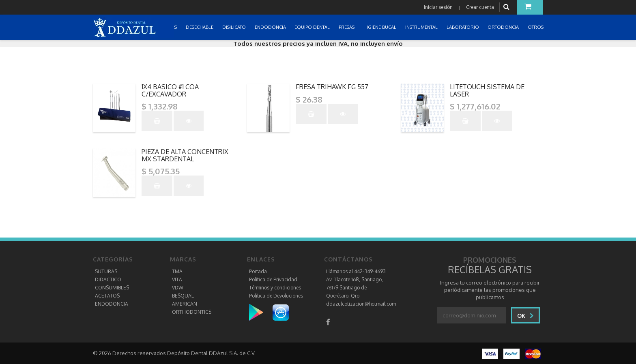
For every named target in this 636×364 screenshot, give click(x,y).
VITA (177, 279)
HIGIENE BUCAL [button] (380, 27)
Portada (258, 271)
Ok (525, 316)
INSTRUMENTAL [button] (422, 27)
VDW (178, 288)
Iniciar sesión (438, 7)
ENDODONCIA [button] (271, 27)
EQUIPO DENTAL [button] (313, 27)
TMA (177, 271)
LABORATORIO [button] (463, 27)
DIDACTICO (108, 279)
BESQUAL (183, 296)
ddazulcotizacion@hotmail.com (361, 304)
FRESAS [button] (347, 27)
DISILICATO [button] (235, 27)
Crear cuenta (480, 7)
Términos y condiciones (275, 288)
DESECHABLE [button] (200, 27)
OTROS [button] (536, 27)
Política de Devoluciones (276, 296)
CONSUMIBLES (112, 288)
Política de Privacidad (273, 279)
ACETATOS (107, 296)
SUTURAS (106, 271)
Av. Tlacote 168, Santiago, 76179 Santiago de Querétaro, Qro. (355, 288)
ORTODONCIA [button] (504, 27)
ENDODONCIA (112, 304)
